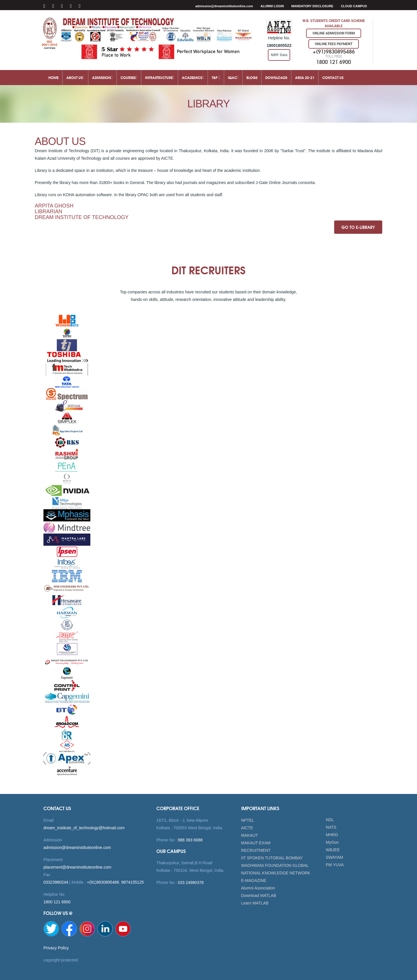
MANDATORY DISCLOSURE (312, 6)
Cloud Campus (354, 6)
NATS (331, 827)
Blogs (252, 77)
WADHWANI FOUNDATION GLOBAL (275, 865)
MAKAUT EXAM (256, 843)
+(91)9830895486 (103, 882)
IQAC (233, 77)
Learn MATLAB (255, 903)
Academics (193, 77)
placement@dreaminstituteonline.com (77, 867)
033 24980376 (190, 882)
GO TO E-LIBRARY (358, 227)
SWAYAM (334, 857)
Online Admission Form (334, 33)
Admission (102, 77)
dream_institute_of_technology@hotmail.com (84, 828)
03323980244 (56, 882)
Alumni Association (258, 888)
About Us (75, 77)
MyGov (332, 842)
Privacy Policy (56, 948)
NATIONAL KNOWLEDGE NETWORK (276, 873)
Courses (129, 77)
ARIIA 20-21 (305, 77)
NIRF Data (279, 55)
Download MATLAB (259, 896)
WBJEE (333, 850)
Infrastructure (160, 77)
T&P (216, 77)
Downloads (276, 77)
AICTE (247, 828)
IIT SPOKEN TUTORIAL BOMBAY (272, 858)
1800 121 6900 (57, 902)
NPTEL (248, 820)
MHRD (332, 835)
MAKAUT (250, 835)
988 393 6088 (190, 840)
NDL (330, 820)
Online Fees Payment (334, 44)
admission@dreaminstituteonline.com (224, 6)
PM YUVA (335, 865)
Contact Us (333, 77)
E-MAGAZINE (254, 880)
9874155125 (133, 882)
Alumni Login (272, 6)
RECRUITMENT (256, 850)
